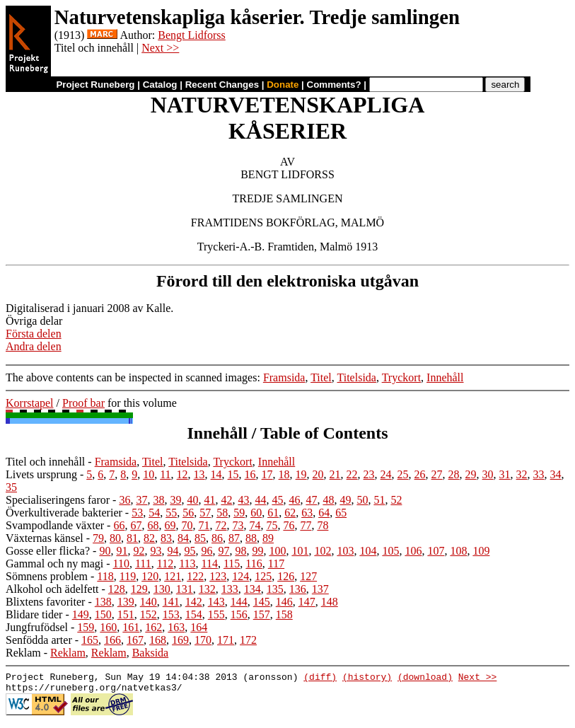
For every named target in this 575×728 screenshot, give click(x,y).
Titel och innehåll (45, 462)
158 (284, 614)
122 (195, 576)
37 (141, 500)
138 (103, 602)
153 (171, 614)
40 (192, 500)
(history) (367, 678)
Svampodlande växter (55, 525)
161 (131, 627)
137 (320, 589)
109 (481, 551)
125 (263, 576)
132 (207, 589)
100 (277, 551)
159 (86, 627)
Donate (283, 85)
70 (187, 525)
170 (203, 640)
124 (240, 576)
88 (251, 538)
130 (162, 589)
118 (105, 576)
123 (218, 576)
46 (294, 500)
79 (98, 538)
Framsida (284, 377)
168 (158, 640)
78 (323, 525)
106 (413, 551)
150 (103, 614)
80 (115, 538)
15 (233, 474)
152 (149, 614)
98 (240, 551)
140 (149, 602)
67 (136, 525)
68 (153, 525)
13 (199, 474)
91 (122, 551)
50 (362, 500)
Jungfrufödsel (37, 627)
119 (128, 576)
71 (204, 525)
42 (226, 500)
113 (187, 564)
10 (149, 474)
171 (226, 640)
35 (11, 487)
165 (90, 640)
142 (194, 602)
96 (207, 551)
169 (180, 640)
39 (175, 500)
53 (137, 513)
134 (252, 589)
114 (210, 564)
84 (183, 538)
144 (239, 602)
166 (112, 640)
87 (234, 538)
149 (81, 614)
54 (154, 513)
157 (262, 614)
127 (308, 576)
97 (223, 551)
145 (262, 602)
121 (173, 576)
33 (539, 474)
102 (323, 551)
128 (117, 589)
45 (277, 500)
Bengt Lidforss (192, 35)
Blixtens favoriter (45, 602)
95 (190, 551)
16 (250, 474)
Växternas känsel (45, 538)
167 (135, 640)
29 (471, 474)
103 (345, 551)
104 (368, 551)
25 (403, 474)
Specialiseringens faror (58, 500)
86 (217, 538)
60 (256, 513)
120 (150, 576)
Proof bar (83, 403)
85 (200, 538)
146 (284, 602)
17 (267, 474)
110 (121, 564)
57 (205, 513)
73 (238, 525)
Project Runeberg (95, 85)
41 (209, 500)
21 (335, 474)
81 (132, 538)
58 (222, 513)
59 (239, 513)
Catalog (160, 85)
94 (173, 551)
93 (156, 551)
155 (216, 614)
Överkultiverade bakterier (64, 513)
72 (221, 525)
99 (257, 551)
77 (306, 525)
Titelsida (357, 377)
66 (119, 525)
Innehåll (445, 377)
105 (390, 551)
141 (171, 602)
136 (298, 589)
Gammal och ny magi (54, 564)
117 (276, 564)
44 (260, 500)
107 (436, 551)
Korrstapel (30, 403)
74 (255, 525)
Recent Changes (222, 85)
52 (396, 500)
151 (126, 614)
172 (248, 640)
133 (230, 589)
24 (386, 474)
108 (458, 551)
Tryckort (401, 377)
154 (194, 614)
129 (139, 589)
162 (153, 627)
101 (300, 551)
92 (139, 551)
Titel (321, 377)
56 (188, 513)
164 (199, 627)
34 (556, 474)
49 (345, 500)
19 (301, 474)
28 (454, 474)
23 (369, 474)
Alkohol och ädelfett (52, 589)
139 (126, 602)
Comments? (334, 85)
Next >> (160, 48)
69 (170, 525)
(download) (425, 678)
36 (124, 500)
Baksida (151, 653)
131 (185, 589)
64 (324, 513)
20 (318, 474)
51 (379, 500)
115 (232, 564)
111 (143, 564)
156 (239, 614)
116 (254, 564)
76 (289, 525)
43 (243, 500)
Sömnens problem (47, 576)
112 (165, 564)
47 (311, 500)
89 (268, 538)
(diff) (320, 678)
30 (488, 474)
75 (272, 525)
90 (105, 551)
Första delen (34, 334)
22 (352, 474)
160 (108, 627)
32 (522, 474)
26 (420, 474)
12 (182, 474)
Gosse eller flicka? (48, 551)
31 (505, 474)
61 (273, 513)
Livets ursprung (41, 474)
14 (216, 474)
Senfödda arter (39, 640)
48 (328, 500)
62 (290, 513)
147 (307, 602)
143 (216, 602)
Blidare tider (34, 614)
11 (165, 474)
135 (275, 589)
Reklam (23, 653)
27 (437, 474)
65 (341, 513)
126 (286, 576)
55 (171, 513)
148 (330, 602)
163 (176, 627)
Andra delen (34, 346)
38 (158, 500)
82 (149, 538)
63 (307, 513)
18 (284, 474)
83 (166, 538)
